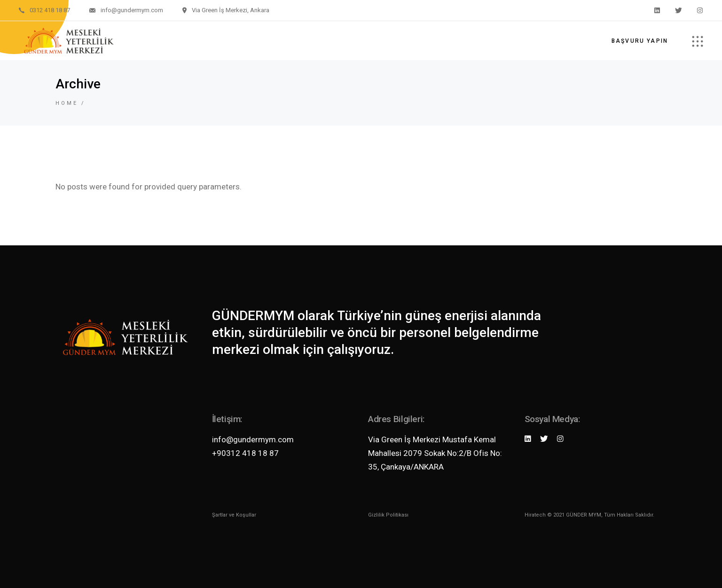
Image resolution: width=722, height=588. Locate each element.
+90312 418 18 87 (245, 453)
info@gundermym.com (253, 439)
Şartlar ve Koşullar (234, 515)
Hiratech (535, 515)
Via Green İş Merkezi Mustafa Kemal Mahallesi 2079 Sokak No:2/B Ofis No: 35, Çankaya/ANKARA (435, 453)
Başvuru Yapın (640, 41)
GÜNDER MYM (584, 515)
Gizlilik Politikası (388, 515)
